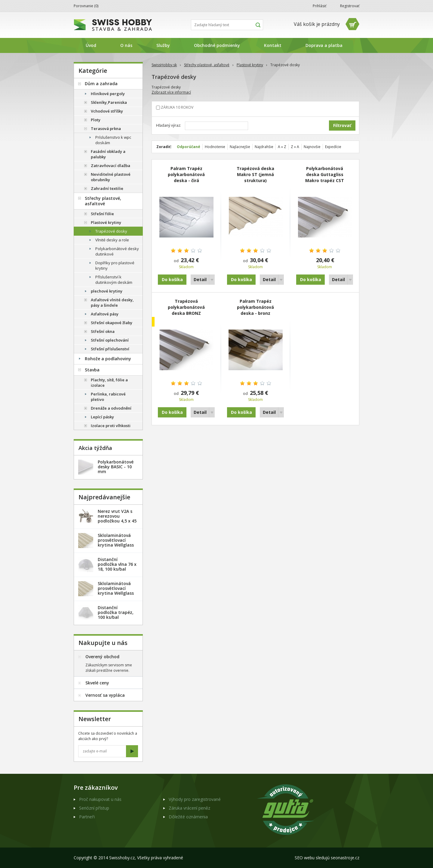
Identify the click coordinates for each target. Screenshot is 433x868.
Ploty (96, 120)
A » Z (282, 147)
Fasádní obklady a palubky (108, 154)
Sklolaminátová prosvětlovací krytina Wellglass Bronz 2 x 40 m (116, 591)
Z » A (295, 147)
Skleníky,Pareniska (109, 102)
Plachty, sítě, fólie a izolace (109, 383)
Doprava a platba (324, 45)
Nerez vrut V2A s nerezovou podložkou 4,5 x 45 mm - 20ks (117, 518)
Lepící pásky (102, 417)
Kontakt (273, 45)
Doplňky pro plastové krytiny (115, 265)
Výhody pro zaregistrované (195, 799)
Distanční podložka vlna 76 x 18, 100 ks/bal (117, 564)
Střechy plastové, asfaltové (207, 65)
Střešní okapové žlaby (112, 323)
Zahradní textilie (107, 188)
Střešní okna (103, 331)
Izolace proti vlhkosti (111, 426)
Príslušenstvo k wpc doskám (113, 140)
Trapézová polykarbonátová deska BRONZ (186, 307)
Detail (200, 279)
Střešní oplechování (110, 340)
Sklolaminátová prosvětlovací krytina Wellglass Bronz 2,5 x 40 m (116, 542)
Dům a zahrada (101, 84)
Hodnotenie (215, 147)
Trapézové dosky (111, 231)
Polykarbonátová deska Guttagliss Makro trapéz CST (325, 174)
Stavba (92, 370)
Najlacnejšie (240, 147)
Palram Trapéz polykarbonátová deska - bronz (255, 307)
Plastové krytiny (250, 65)
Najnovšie (312, 147)
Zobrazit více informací (171, 92)
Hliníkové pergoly (108, 94)
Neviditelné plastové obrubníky (111, 177)
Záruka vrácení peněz (189, 808)
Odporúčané (189, 147)
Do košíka (172, 279)
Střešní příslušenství (110, 349)
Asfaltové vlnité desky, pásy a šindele (112, 302)
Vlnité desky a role (112, 240)
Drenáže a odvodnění (111, 408)
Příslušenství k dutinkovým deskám (114, 280)
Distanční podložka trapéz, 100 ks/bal (116, 612)
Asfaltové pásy (105, 314)
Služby (163, 45)
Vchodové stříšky (107, 111)
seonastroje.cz (345, 858)
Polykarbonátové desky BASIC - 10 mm (116, 467)
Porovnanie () (86, 6)
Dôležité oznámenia (188, 817)
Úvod (91, 45)
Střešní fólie (102, 214)
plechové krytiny (107, 291)
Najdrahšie (264, 147)
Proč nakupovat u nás (100, 799)
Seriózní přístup (94, 808)
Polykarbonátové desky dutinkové (117, 251)
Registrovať (350, 6)
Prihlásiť (319, 6)
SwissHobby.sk (164, 65)
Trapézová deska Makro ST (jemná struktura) (255, 174)
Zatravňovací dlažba (111, 166)
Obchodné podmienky (217, 45)
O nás (126, 45)
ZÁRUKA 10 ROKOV (177, 107)
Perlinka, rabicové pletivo (108, 397)
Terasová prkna (106, 129)
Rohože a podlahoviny (108, 359)
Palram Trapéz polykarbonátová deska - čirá (186, 174)
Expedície (333, 147)
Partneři (87, 817)
